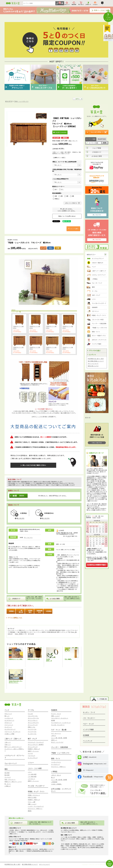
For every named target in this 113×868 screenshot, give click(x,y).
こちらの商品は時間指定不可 (61, 179)
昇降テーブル (31, 727)
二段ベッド (8, 742)
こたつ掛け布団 (32, 774)
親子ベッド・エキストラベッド (13, 747)
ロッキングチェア (33, 758)
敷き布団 (7, 775)
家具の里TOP (9, 101)
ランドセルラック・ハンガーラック (61, 723)
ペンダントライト (56, 762)
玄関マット (54, 740)
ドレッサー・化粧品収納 (59, 747)
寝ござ (53, 777)
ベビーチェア (31, 756)
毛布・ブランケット (10, 780)
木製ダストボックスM (33, 659)
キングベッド (8, 727)
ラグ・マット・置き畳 (59, 730)
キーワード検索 (91, 139)
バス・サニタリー (89, 718)
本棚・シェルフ (32, 804)
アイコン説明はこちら (15, 618)
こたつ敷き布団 (32, 777)
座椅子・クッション (33, 751)
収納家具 (54, 710)
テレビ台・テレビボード (36, 786)
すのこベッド (8, 714)
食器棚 (53, 720)
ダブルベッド (8, 723)
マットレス (8, 777)
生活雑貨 (86, 735)
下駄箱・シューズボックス (21, 101)
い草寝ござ (8, 786)
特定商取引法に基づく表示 (96, 359)
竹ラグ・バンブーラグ (57, 742)
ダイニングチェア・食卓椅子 (36, 745)
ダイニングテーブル (33, 718)
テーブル (31, 710)
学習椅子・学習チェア (34, 749)
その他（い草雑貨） (57, 784)
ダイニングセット (33, 720)
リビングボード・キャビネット (60, 718)
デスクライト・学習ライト (35, 809)
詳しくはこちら (28, 538)
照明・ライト (56, 759)
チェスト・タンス (56, 714)
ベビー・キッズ (88, 724)
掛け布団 (7, 773)
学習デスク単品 (32, 797)
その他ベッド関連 (9, 734)
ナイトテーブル (32, 732)
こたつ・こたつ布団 (35, 768)
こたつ (30, 772)
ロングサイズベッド (10, 729)
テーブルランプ (55, 764)
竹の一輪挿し (68, 659)
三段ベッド (8, 745)
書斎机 (30, 811)
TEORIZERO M (49, 660)
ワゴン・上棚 (31, 802)
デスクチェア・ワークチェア (36, 742)
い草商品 (54, 772)
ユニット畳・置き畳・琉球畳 (59, 738)
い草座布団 (54, 782)
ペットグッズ (87, 741)
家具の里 (88, 418)
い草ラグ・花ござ (56, 775)
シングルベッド (9, 718)
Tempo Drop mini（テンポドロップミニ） (16, 682)
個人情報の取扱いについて (96, 361)
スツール (30, 753)
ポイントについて (93, 364)
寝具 (6, 769)
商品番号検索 (102, 139)
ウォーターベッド (11, 763)
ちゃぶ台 (30, 714)
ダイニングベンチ (33, 725)
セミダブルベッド (9, 720)
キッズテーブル (32, 734)
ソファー (31, 763)
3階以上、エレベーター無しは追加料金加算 (65, 162)
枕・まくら (8, 784)
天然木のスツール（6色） (16, 659)
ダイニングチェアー (33, 723)
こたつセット (31, 779)
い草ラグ (54, 736)
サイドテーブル (32, 729)
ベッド (7, 710)
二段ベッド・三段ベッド (13, 739)
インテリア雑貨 (88, 730)
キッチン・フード (89, 712)
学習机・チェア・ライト (36, 792)
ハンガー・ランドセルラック (36, 806)
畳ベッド (7, 716)
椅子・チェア (32, 739)
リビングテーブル (33, 716)
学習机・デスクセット (34, 795)
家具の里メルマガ (93, 366)
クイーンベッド (9, 725)
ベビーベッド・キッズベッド (12, 732)
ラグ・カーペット (56, 733)
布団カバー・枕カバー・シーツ (13, 782)
